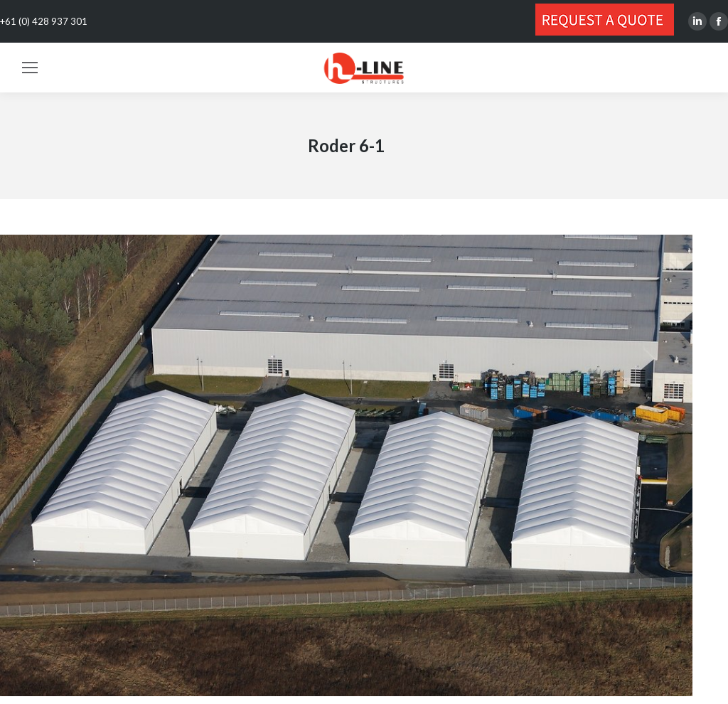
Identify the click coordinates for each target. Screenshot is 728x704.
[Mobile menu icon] (30, 68)
